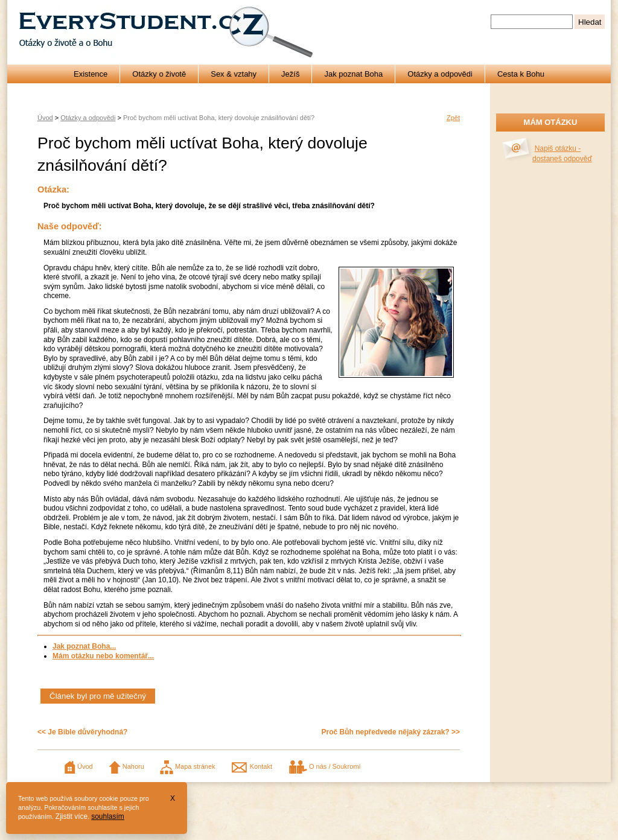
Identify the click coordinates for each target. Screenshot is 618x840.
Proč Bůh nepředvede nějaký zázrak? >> (391, 732)
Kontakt (252, 766)
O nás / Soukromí (324, 766)
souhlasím (108, 816)
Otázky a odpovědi (440, 74)
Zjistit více (72, 816)
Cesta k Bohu (521, 74)
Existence (91, 74)
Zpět (453, 118)
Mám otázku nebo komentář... (103, 656)
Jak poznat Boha (353, 74)
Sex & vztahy (234, 74)
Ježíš (290, 74)
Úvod (45, 118)
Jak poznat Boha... (84, 646)
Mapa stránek (188, 766)
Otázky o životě (159, 74)
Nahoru (126, 766)
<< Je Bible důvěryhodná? (82, 732)
